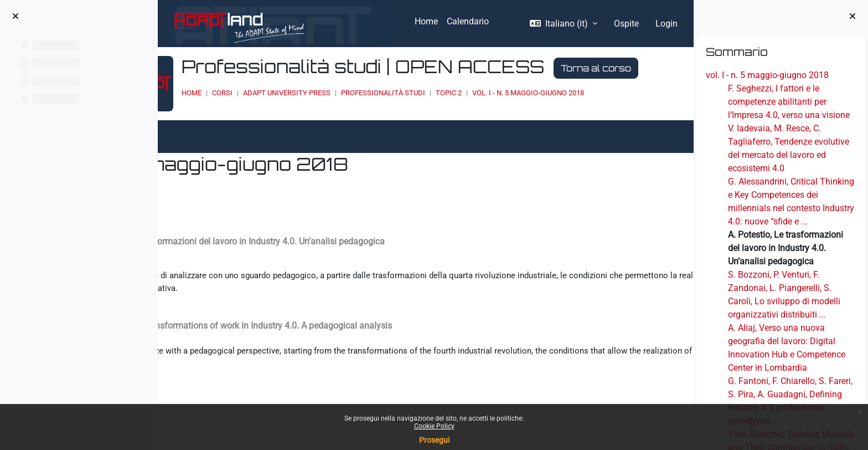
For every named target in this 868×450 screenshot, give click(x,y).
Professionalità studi (463, 114)
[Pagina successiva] (686, 257)
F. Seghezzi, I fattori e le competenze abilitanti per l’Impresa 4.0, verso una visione (789, 102)
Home (271, 114)
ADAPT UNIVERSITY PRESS (366, 114)
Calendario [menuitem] (468, 21)
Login (666, 24)
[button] (564, 24)
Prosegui (434, 440)
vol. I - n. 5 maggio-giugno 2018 (767, 75)
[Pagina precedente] (166, 257)
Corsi (302, 114)
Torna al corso (308, 89)
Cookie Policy (434, 426)
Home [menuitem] (426, 21)
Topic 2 (528, 114)
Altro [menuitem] (222, 153)
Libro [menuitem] (185, 153)
